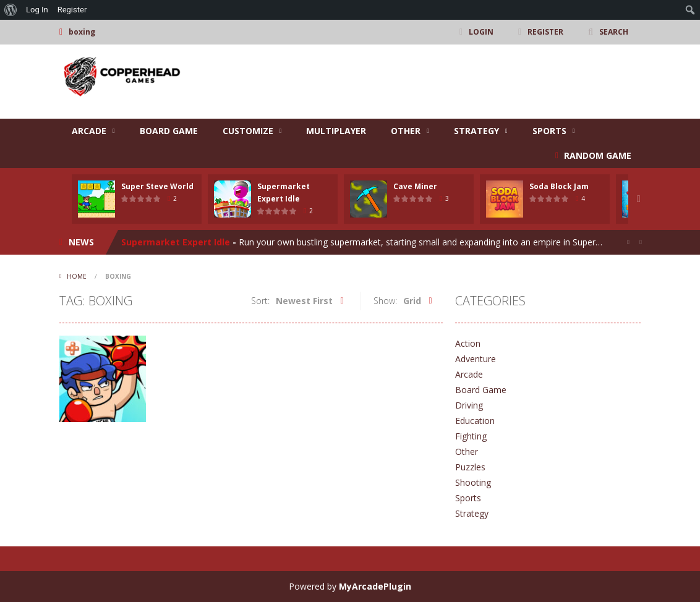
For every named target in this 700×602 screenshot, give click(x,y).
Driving (469, 405)
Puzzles (470, 467)
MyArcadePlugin (375, 586)
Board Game (169, 131)
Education (475, 421)
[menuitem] (11, 10)
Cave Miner (415, 186)
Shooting (473, 482)
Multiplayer (336, 131)
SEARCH (614, 32)
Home (77, 276)
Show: (385, 301)
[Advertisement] (416, 82)
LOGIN (481, 32)
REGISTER (545, 32)
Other (406, 131)
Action (468, 343)
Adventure (476, 359)
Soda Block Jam (559, 186)
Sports (549, 131)
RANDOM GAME (596, 155)
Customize (248, 131)
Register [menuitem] (72, 10)
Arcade (89, 131)
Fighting (471, 436)
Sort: (260, 301)
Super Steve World (157, 186)
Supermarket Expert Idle (176, 242)
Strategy (476, 131)
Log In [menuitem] (37, 10)
